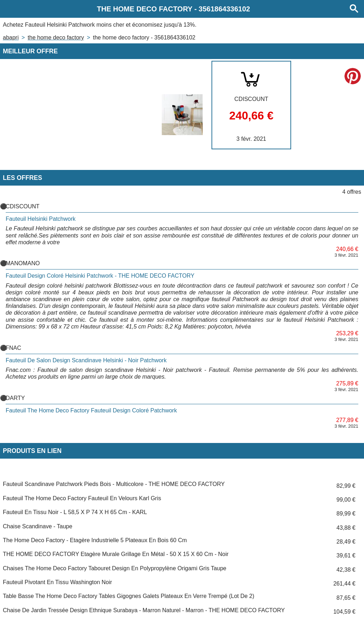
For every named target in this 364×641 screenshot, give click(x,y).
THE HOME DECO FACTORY (56, 38)
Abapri (11, 38)
